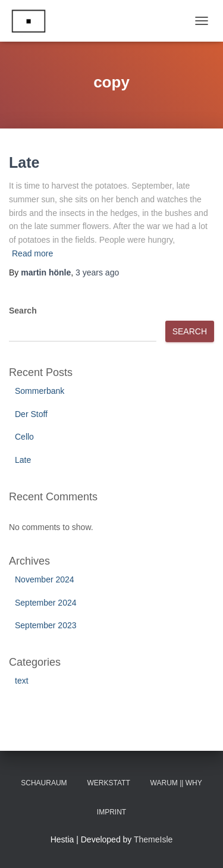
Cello (24, 437)
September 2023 (46, 625)
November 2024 (45, 579)
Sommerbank (40, 391)
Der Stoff (31, 414)
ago (97, 272)
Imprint (111, 812)
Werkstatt (109, 783)
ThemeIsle (153, 839)
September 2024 (46, 603)
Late (24, 162)
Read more (32, 253)
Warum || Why (176, 783)
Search (23, 311)
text (22, 681)
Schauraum (44, 783)
